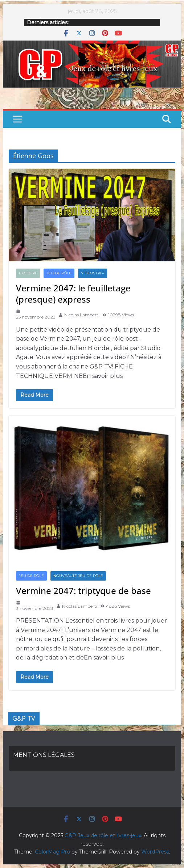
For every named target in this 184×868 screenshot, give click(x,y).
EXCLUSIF (28, 273)
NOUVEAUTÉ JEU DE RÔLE (78, 576)
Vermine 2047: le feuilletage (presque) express (73, 294)
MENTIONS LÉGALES (44, 755)
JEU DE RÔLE (59, 273)
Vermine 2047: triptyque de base (83, 591)
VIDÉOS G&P (93, 273)
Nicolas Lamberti (82, 315)
